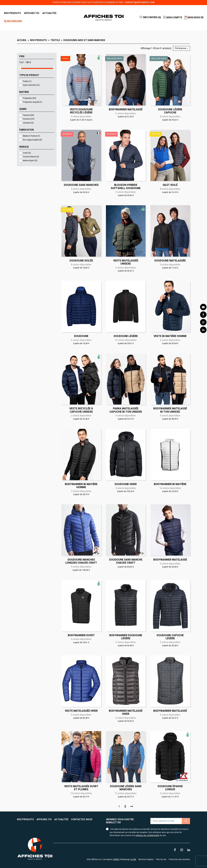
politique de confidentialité (147, 835)
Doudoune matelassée (170, 261)
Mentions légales (146, 859)
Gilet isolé (170, 185)
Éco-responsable (32, 140)
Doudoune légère (126, 336)
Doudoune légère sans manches (126, 788)
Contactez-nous (82, 819)
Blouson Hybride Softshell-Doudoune (126, 186)
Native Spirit (30, 160)
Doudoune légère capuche (170, 111)
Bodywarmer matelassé (126, 109)
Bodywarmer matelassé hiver (126, 712)
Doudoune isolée (81, 261)
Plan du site (161, 859)
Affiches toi (44, 819)
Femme (28, 115)
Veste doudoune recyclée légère (81, 111)
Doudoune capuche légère (170, 637)
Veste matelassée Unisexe (126, 262)
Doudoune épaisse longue (170, 788)
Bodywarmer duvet (81, 635)
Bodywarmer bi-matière (170, 484)
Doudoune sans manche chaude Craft (126, 561)
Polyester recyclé (32, 102)
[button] (32, 13)
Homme (29, 119)
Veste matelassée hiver (81, 711)
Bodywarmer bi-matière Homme (81, 486)
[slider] (20, 68)
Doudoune (81, 336)
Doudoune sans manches (81, 185)
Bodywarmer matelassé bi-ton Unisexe (170, 410)
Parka (27, 81)
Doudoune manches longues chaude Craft (81, 561)
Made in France (31, 136)
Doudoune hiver (126, 484)
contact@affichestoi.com (140, 2)
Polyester (29, 98)
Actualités (61, 819)
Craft (27, 153)
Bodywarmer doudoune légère (126, 637)
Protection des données (179, 859)
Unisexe (28, 123)
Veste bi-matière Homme (170, 336)
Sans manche (31, 85)
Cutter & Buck (31, 157)
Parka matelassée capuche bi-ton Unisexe (126, 410)
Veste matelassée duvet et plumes (81, 788)
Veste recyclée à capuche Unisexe (81, 410)
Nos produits (25, 819)
